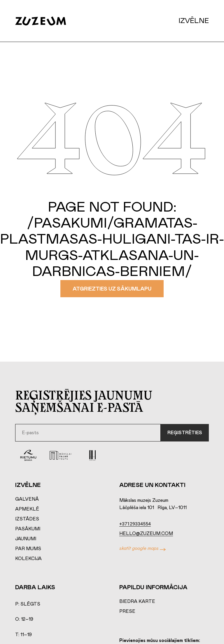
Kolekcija (28, 559)
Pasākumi (28, 529)
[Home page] (46, 21)
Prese (127, 611)
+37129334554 (135, 524)
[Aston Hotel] (92, 455)
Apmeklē (27, 509)
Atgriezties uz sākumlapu (112, 289)
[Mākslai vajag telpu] (60, 455)
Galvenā (27, 499)
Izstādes (27, 519)
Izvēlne (194, 21)
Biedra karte (137, 601)
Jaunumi (26, 539)
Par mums (28, 549)
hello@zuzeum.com (146, 534)
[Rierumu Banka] (28, 455)
